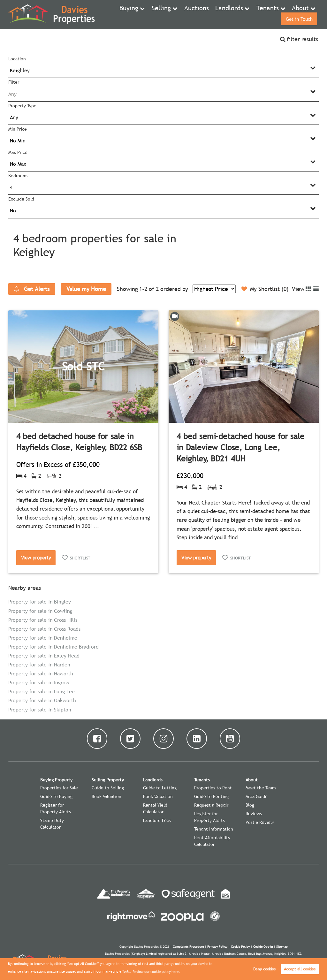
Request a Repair (211, 805)
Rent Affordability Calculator (212, 841)
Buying (112, 14)
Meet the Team (261, 788)
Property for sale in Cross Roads (44, 629)
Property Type (22, 106)
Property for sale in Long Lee (42, 691)
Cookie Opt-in (263, 947)
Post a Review (260, 822)
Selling (141, 14)
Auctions (172, 14)
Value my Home (86, 289)
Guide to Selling (108, 788)
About (261, 14)
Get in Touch (298, 14)
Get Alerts (32, 289)
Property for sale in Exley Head (44, 656)
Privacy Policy (217, 947)
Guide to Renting (211, 796)
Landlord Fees (157, 820)
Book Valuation (106, 796)
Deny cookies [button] (264, 969)
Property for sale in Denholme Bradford (53, 647)
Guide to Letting (160, 788)
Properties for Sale (59, 788)
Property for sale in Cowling (41, 611)
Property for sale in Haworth (41, 673)
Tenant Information (214, 829)
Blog (250, 805)
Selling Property (108, 780)
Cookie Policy (240, 947)
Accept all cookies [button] (300, 969)
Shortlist (80, 558)
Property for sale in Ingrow (39, 682)
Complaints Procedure (188, 947)
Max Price (18, 152)
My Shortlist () (265, 289)
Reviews (254, 814)
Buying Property (56, 780)
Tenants (232, 14)
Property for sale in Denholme (43, 638)
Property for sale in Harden (39, 665)
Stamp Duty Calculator (52, 824)
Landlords (199, 14)
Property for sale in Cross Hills (43, 620)
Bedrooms (18, 176)
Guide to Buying (56, 796)
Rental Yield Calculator (155, 808)
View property (36, 558)
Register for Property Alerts (56, 808)
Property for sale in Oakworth (42, 700)
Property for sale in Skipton (40, 710)
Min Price (18, 129)
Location (17, 59)
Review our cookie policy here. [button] (156, 972)
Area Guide (257, 796)
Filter (14, 82)
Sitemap (282, 947)
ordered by (174, 289)
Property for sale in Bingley (40, 602)
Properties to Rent (213, 788)
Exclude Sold (21, 199)
